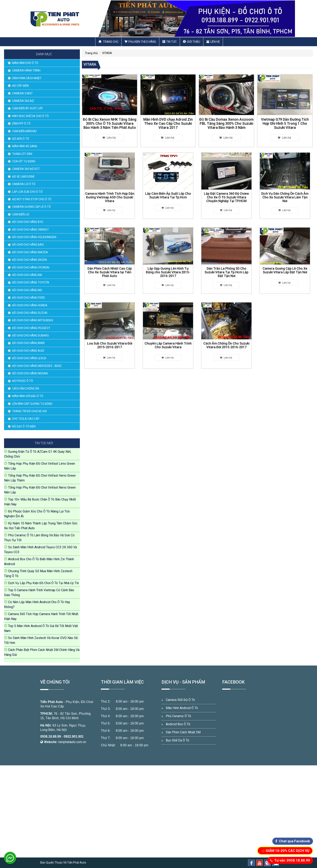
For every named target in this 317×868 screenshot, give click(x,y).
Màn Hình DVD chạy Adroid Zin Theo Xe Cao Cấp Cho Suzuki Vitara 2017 (168, 123)
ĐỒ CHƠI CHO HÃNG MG (27, 290)
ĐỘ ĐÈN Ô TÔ (21, 139)
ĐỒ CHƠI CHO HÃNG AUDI (28, 351)
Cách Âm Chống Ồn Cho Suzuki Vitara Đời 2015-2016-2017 (227, 341)
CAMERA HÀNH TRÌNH (26, 70)
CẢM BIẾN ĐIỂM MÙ (24, 131)
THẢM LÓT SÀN (22, 154)
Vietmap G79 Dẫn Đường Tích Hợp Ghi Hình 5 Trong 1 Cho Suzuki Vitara (285, 123)
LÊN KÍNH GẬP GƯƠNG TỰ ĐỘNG (32, 404)
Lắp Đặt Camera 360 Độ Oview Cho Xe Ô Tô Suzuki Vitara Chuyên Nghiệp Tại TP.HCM (226, 192)
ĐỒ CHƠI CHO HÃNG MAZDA (30, 252)
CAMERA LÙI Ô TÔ (24, 184)
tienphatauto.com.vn (72, 742)
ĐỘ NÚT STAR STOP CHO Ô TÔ (32, 199)
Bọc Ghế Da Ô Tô (178, 740)
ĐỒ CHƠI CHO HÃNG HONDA (30, 305)
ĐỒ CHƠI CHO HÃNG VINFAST (31, 230)
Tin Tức (170, 42)
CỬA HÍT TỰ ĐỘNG (24, 161)
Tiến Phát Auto (52, 702)
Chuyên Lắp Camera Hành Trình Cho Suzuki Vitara (168, 341)
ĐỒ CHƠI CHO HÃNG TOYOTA (31, 282)
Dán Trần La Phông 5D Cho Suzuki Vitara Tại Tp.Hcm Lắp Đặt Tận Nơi (227, 267)
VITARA (107, 53)
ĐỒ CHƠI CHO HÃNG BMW (28, 343)
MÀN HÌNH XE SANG (25, 146)
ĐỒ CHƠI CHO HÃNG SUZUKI (30, 313)
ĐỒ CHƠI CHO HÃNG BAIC (28, 245)
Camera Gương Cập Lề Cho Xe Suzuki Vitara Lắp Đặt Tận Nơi (285, 266)
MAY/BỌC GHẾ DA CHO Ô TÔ (30, 116)
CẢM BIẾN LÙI (21, 214)
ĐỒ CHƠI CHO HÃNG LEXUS (29, 358)
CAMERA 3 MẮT (22, 93)
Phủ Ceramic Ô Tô (178, 716)
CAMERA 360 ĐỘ (23, 101)
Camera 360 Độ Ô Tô (180, 700)
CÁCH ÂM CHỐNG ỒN (26, 389)
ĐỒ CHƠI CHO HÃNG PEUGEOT (31, 328)
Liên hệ (213, 42)
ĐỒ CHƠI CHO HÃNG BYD (28, 222)
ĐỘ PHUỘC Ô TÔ (23, 381)
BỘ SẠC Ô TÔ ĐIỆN (24, 426)
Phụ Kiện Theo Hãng (140, 42)
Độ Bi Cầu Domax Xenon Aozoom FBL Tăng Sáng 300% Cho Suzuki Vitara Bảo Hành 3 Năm (226, 123)
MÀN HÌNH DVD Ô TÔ (25, 63)
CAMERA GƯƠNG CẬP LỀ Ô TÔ (31, 207)
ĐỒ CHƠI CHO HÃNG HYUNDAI (31, 267)
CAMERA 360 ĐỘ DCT (26, 169)
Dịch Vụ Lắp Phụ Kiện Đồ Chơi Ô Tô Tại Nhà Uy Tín (43, 583)
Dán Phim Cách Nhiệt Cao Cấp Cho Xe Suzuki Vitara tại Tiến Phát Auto (109, 267)
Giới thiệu (192, 42)
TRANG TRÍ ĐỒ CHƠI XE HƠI (29, 411)
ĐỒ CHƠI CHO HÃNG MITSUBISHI (33, 320)
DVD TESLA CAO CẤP (26, 419)
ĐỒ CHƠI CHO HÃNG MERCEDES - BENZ (37, 366)
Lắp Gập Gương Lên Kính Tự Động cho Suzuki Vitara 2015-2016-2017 (168, 267)
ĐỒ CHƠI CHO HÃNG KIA (27, 275)
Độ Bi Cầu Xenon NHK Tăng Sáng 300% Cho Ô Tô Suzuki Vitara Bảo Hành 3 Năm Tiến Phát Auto (110, 123)
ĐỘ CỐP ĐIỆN (20, 86)
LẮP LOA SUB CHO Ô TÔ (27, 192)
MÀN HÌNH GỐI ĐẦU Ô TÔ (28, 396)
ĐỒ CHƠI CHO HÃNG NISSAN (30, 373)
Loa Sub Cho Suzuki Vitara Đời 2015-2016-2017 (109, 341)
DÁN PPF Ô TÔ (21, 124)
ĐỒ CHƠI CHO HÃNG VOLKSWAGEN (34, 237)
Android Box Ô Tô (178, 724)
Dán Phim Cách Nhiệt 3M (183, 732)
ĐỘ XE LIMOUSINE (23, 177)
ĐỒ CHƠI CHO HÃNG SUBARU (31, 335)
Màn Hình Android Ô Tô (182, 708)
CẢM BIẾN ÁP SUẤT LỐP (27, 108)
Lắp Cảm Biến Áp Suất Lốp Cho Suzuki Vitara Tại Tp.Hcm (168, 191)
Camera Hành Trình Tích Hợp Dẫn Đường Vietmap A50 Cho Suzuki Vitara (110, 192)
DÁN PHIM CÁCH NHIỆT (27, 78)
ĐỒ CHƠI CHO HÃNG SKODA (30, 260)
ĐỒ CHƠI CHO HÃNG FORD (29, 298)
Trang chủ (108, 42)
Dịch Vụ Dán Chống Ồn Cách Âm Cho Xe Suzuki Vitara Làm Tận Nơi (285, 192)
